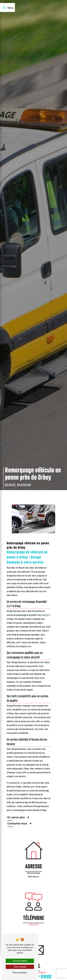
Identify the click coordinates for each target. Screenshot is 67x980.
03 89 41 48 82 (33, 925)
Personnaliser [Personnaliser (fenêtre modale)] (20, 973)
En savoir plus (19, 816)
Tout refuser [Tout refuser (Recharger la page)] (20, 967)
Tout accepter (20, 961)
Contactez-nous (20, 822)
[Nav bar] (7, 7)
